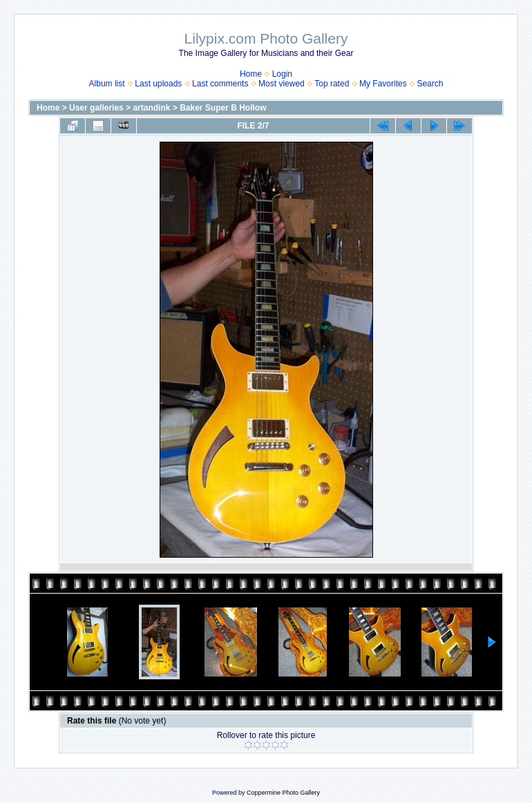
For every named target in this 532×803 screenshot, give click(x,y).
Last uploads (158, 84)
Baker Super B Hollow (223, 108)
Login (282, 74)
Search (430, 84)
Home (251, 74)
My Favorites (383, 84)
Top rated (332, 84)
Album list (107, 84)
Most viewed (282, 84)
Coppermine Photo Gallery (283, 793)
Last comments (220, 84)
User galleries (96, 108)
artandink (151, 108)
